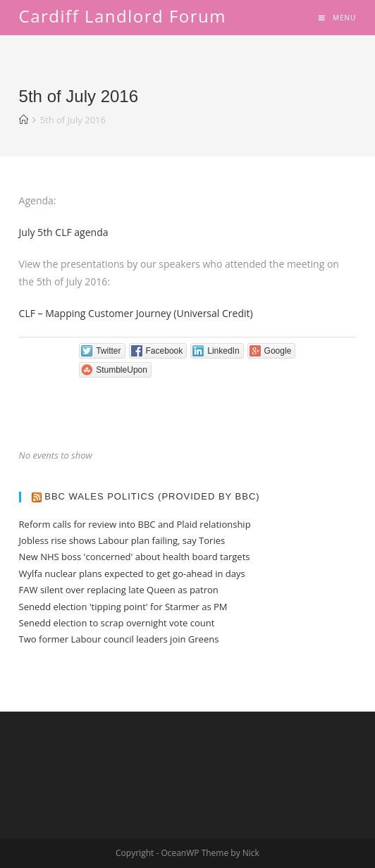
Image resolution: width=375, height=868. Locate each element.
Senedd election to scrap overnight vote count (117, 623)
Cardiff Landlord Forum (123, 16)
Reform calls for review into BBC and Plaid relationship (135, 524)
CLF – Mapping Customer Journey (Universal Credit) (136, 313)
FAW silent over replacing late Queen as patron (119, 590)
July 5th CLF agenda (64, 232)
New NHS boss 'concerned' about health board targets (135, 557)
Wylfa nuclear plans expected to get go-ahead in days (132, 573)
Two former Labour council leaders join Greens (119, 639)
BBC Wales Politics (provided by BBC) (152, 496)
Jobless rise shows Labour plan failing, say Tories (122, 540)
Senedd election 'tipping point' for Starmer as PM (123, 607)
